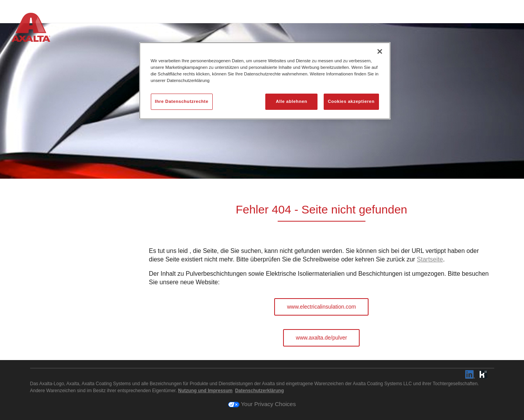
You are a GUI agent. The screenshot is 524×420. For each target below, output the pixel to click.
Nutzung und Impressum (206, 391)
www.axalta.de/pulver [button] (321, 338)
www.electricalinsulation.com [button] (321, 307)
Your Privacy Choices (262, 404)
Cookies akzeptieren (351, 101)
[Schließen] (380, 51)
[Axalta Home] (31, 29)
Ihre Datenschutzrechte (182, 101)
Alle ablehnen (291, 101)
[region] (265, 81)
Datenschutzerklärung (259, 391)
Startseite (430, 259)
